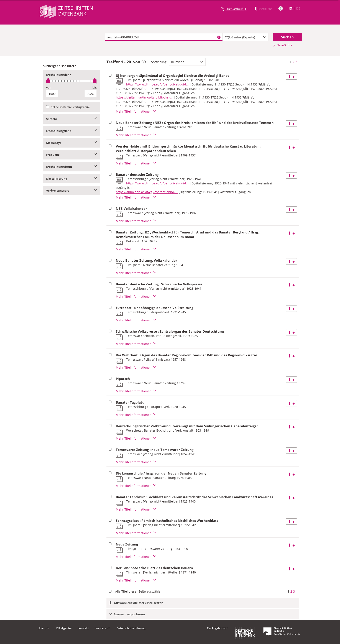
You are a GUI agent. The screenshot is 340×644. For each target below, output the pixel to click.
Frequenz (71, 155)
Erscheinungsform (71, 167)
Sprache (71, 119)
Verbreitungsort (71, 191)
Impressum (103, 628)
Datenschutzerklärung (131, 628)
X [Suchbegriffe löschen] (219, 37)
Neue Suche (282, 45)
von (49, 88)
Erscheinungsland (71, 131)
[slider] (71, 81)
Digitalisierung (71, 179)
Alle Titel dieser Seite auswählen (139, 591)
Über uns (44, 628)
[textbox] (164, 37)
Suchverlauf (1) (236, 9)
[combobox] (245, 37)
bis (95, 88)
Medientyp (71, 143)
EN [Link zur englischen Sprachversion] (291, 8)
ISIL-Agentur (64, 628)
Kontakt (84, 628)
